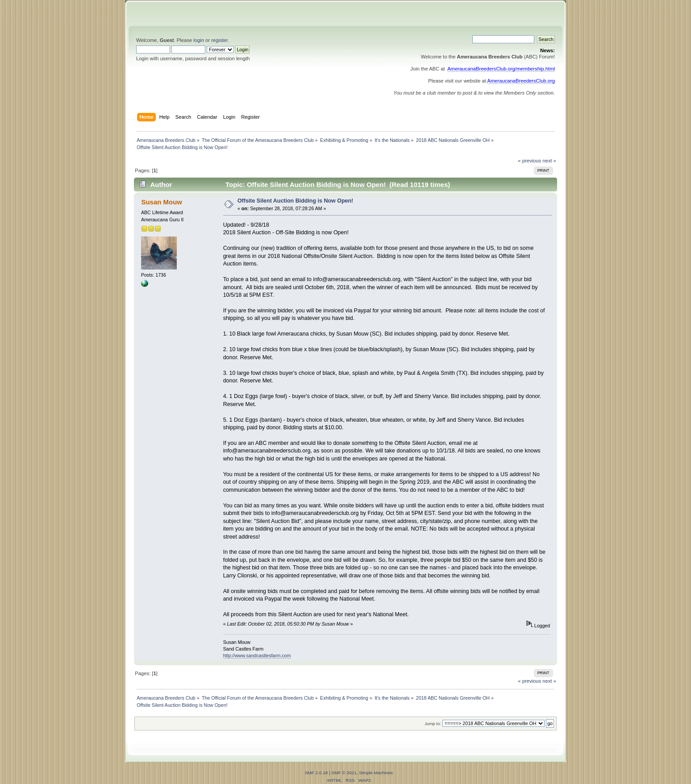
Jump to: (433, 724)
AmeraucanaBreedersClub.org (521, 81)
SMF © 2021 (344, 773)
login (199, 40)
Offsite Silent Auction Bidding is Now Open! (295, 201)
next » (549, 161)
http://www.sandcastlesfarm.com (257, 655)
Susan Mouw (161, 202)
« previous (529, 161)
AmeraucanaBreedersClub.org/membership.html (501, 69)
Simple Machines (376, 773)
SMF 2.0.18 (316, 773)
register (219, 40)
